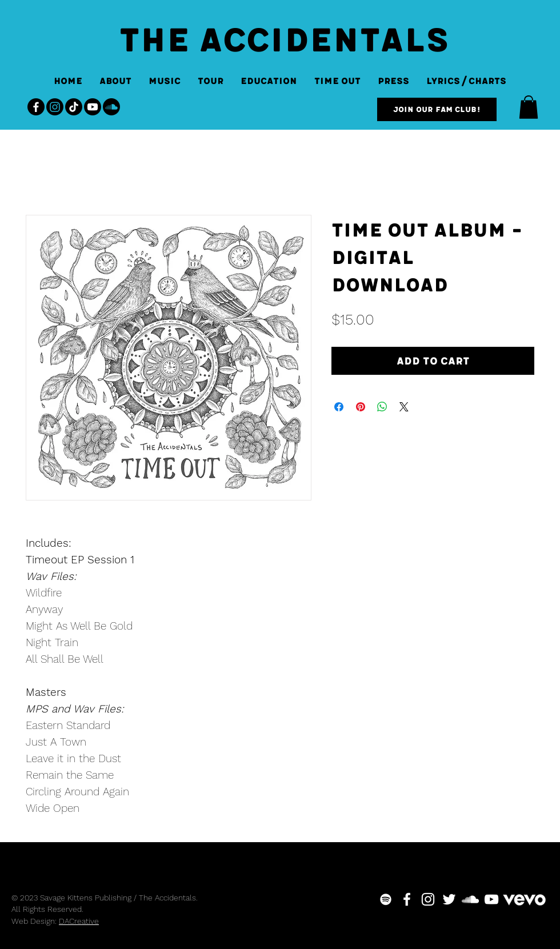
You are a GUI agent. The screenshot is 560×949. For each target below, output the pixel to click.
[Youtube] (93, 107)
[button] (529, 107)
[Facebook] (36, 107)
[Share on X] (404, 407)
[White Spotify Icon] (386, 899)
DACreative (79, 921)
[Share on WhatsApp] (382, 407)
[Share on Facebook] (339, 407)
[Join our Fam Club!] (437, 109)
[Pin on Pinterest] (361, 407)
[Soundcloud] (111, 107)
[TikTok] (74, 107)
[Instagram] (55, 107)
